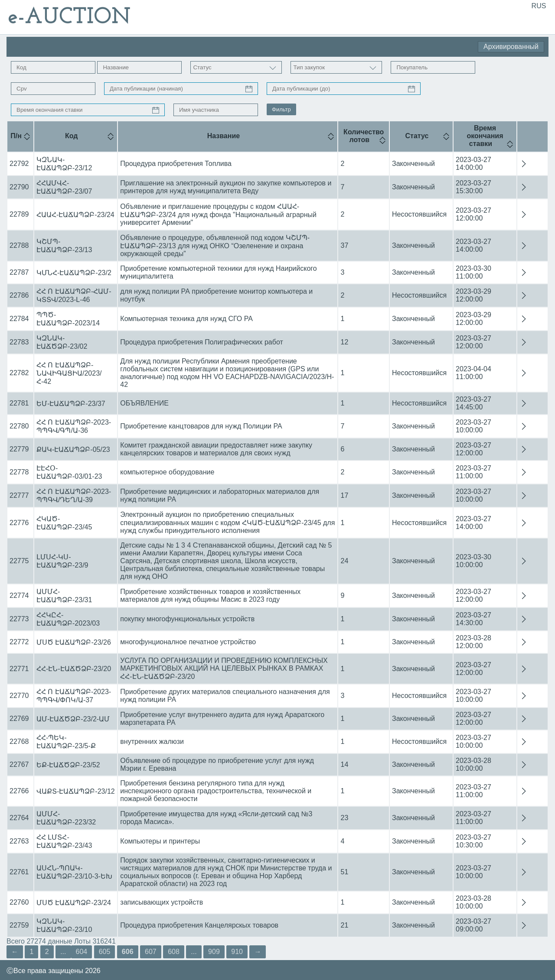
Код (71, 136)
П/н (16, 136)
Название (224, 136)
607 (151, 952)
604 (82, 952)
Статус (417, 136)
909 (214, 952)
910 (237, 952)
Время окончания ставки (485, 136)
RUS (539, 6)
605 (105, 952)
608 (174, 952)
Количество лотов (364, 136)
